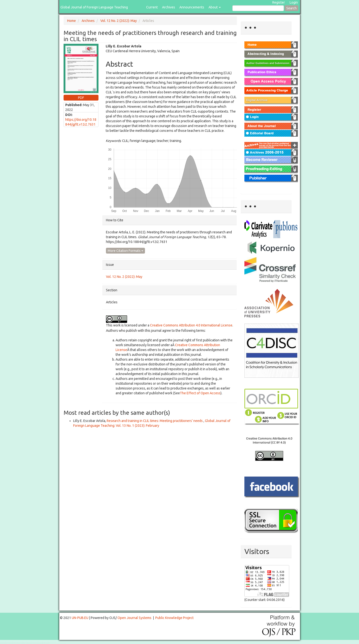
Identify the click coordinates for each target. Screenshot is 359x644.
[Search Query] (258, 8)
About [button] (215, 7)
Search (291, 8)
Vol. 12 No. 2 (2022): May (119, 21)
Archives (169, 7)
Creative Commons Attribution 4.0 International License (191, 325)
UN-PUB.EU (80, 618)
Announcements (192, 7)
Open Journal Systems (134, 618)
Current (152, 7)
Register (279, 2)
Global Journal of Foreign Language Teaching (94, 7)
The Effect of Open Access (200, 393)
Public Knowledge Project (174, 618)
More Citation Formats (125, 251)
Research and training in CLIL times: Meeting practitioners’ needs (155, 421)
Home (72, 21)
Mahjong (20, 643)
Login (294, 2)
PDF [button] (81, 98)
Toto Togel (19, 642)
